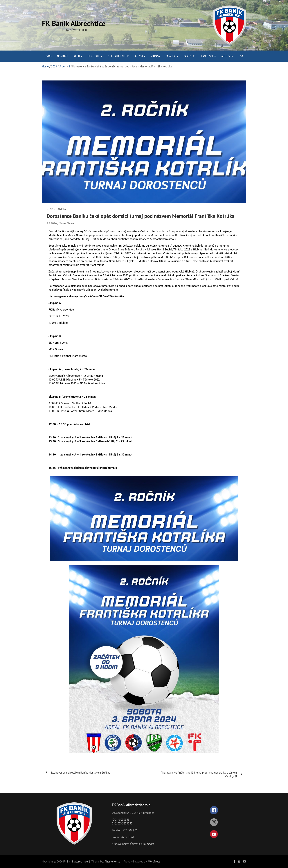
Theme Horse (112, 861)
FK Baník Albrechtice (74, 23)
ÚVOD (48, 56)
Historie (94, 56)
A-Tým (139, 56)
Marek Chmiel (67, 223)
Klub (77, 56)
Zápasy (156, 56)
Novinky (63, 56)
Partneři (190, 56)
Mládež (171, 56)
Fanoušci (207, 56)
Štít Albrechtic (119, 56)
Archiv (226, 56)
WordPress (154, 861)
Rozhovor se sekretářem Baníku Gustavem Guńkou (81, 773)
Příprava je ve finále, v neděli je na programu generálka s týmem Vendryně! (199, 774)
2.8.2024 (52, 223)
